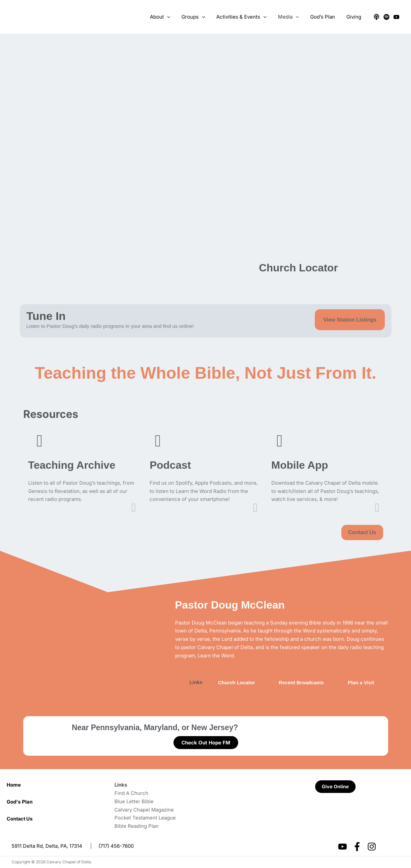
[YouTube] (396, 17)
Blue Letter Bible (134, 801)
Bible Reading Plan (137, 826)
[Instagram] (372, 847)
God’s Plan (325, 17)
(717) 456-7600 (116, 846)
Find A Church (131, 793)
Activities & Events (246, 17)
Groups (200, 17)
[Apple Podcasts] (377, 17)
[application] (175, 17)
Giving (354, 17)
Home (14, 785)
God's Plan (20, 802)
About (168, 17)
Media (292, 17)
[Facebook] (357, 847)
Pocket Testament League (145, 818)
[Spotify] (386, 17)
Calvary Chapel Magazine (144, 810)
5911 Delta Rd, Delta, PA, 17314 (47, 846)
